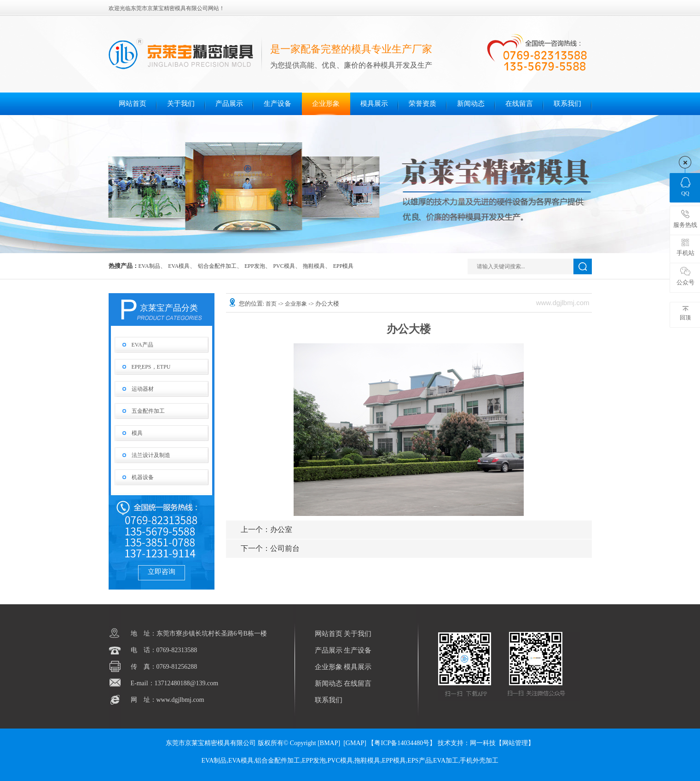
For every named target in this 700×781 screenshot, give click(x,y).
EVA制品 (149, 266)
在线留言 (519, 104)
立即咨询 (162, 572)
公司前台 (270, 548)
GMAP (355, 743)
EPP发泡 (255, 266)
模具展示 (374, 104)
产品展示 (229, 104)
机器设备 (143, 477)
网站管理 (515, 743)
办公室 (266, 529)
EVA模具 (179, 266)
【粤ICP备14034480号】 (402, 743)
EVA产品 (142, 345)
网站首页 (133, 104)
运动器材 (143, 389)
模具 (137, 433)
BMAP (329, 743)
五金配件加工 (148, 411)
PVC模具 (284, 266)
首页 (272, 304)
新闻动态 (471, 104)
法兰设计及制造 (151, 455)
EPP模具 (344, 266)
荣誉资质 (422, 104)
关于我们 (181, 104)
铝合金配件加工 (217, 266)
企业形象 (326, 104)
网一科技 (483, 743)
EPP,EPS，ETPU (151, 367)
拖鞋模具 (314, 266)
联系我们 (567, 104)
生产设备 (278, 104)
